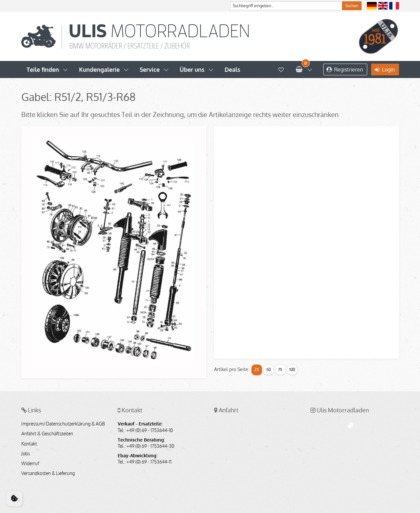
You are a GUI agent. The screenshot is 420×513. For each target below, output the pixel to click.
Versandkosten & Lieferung (48, 473)
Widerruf (30, 464)
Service (150, 69)
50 (269, 370)
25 (257, 370)
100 (292, 370)
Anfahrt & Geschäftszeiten (47, 434)
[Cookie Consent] (14, 499)
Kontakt (29, 444)
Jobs (26, 454)
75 (280, 370)
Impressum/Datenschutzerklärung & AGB (63, 424)
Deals (232, 69)
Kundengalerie (99, 69)
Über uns (192, 69)
